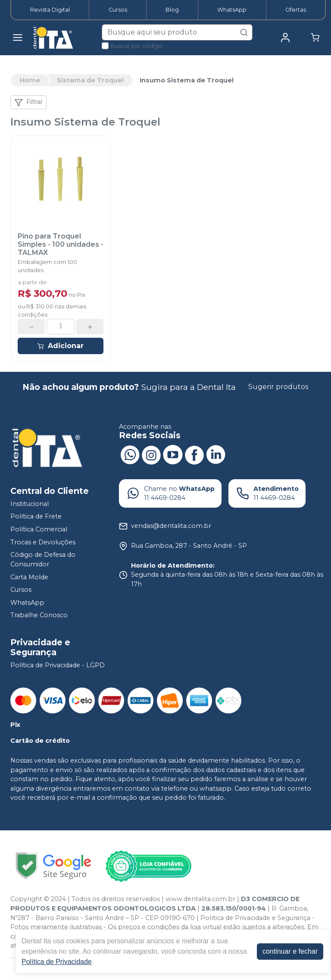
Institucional (30, 504)
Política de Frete (36, 517)
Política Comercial (39, 529)
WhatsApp (232, 10)
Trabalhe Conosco (39, 616)
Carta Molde (29, 577)
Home (30, 80)
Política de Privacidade (57, 962)
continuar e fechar (290, 951)
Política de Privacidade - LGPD (58, 665)
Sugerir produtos (278, 387)
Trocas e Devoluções (43, 542)
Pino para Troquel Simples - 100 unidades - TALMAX (61, 244)
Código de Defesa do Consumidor (43, 559)
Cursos (118, 10)
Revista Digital (50, 10)
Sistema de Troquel (90, 80)
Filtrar (28, 102)
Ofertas (296, 10)
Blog (172, 10)
